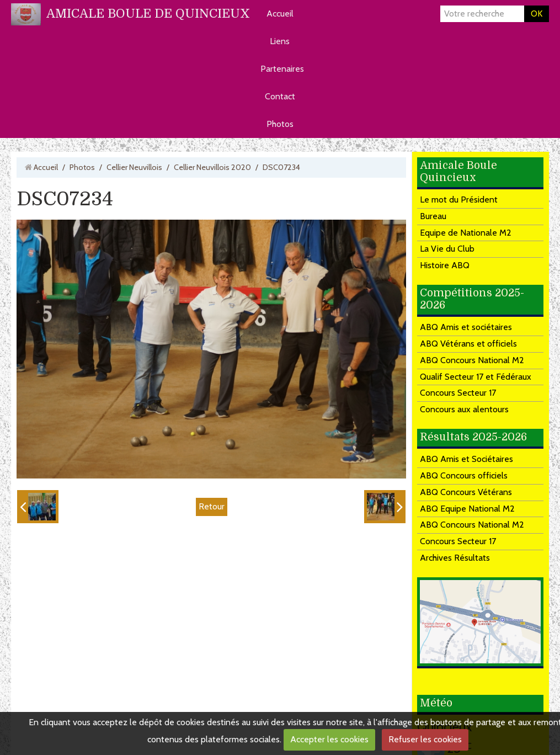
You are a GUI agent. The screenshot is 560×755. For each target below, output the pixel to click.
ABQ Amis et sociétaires (466, 327)
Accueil (280, 14)
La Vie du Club (447, 249)
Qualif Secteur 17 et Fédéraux (476, 377)
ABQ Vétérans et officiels (468, 344)
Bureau (433, 216)
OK (537, 14)
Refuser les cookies (425, 739)
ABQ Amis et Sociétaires (466, 459)
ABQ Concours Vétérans (466, 492)
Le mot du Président (459, 200)
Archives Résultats (455, 558)
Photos (280, 124)
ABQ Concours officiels (464, 475)
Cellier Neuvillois (134, 167)
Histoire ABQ (445, 265)
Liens (280, 41)
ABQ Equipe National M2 (467, 509)
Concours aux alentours (464, 409)
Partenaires (282, 69)
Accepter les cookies (329, 739)
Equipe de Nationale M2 (466, 233)
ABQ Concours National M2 (472, 360)
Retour (212, 506)
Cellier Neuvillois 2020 (212, 167)
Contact (280, 96)
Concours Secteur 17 (458, 393)
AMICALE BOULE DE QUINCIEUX (148, 14)
